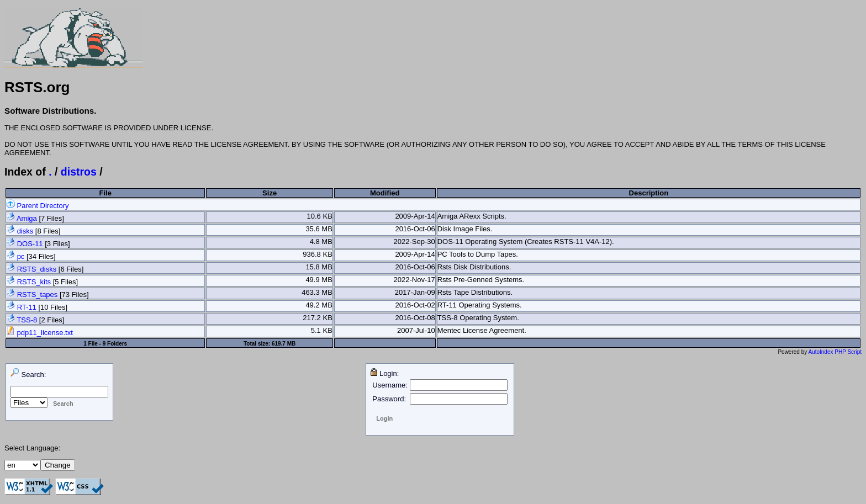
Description (649, 193)
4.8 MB (321, 242)
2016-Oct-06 (415, 229)
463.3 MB (317, 292)
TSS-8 (27, 320)
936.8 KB (318, 254)
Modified (385, 193)
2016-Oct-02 (415, 305)
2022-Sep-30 (414, 242)
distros (79, 172)
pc (21, 256)
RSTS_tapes (38, 295)
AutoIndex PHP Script (835, 352)
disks (25, 231)
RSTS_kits (34, 282)
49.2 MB (319, 305)
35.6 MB (319, 229)
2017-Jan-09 (415, 292)
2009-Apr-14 (415, 216)
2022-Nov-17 (414, 280)
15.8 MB (319, 267)
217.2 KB (318, 318)
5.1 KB (322, 330)
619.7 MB (284, 344)
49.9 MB (319, 280)
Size (270, 193)
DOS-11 (30, 244)
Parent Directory (38, 206)
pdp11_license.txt (39, 333)
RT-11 (27, 307)
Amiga (27, 218)
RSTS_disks (37, 269)
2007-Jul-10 (416, 330)
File (105, 193)
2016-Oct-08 (415, 318)
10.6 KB (320, 216)
